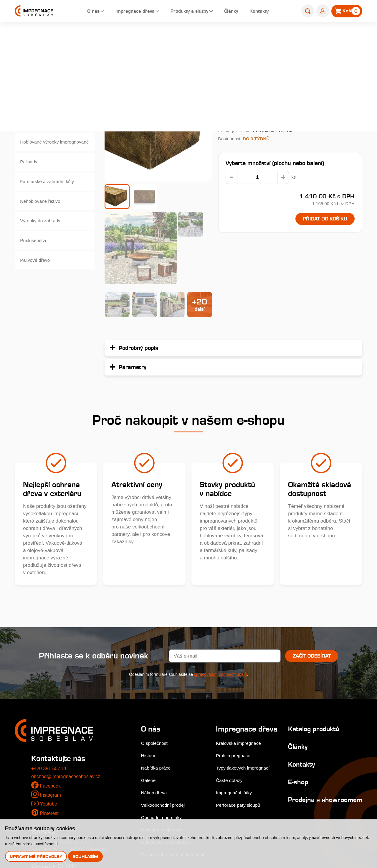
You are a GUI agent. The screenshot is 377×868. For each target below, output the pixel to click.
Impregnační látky (236, 721)
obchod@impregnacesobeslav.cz (68, 696)
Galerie (149, 700)
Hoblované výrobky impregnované (42, 148)
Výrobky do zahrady (43, 234)
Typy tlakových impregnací (246, 696)
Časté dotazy (231, 708)
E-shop (188, 37)
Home (169, 37)
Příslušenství (35, 256)
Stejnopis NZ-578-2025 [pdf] (63, 805)
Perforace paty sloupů (240, 733)
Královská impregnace (241, 671)
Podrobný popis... (239, 105)
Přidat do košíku (320, 219)
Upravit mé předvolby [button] (36, 856)
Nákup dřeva (155, 712)
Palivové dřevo (37, 277)
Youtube (49, 723)
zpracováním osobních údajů (220, 594)
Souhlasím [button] (86, 856)
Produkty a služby (186, 12)
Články (230, 12)
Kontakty (261, 12)
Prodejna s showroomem (305, 723)
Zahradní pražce (219, 37)
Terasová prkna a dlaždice (50, 84)
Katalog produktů (311, 649)
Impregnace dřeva (127, 12)
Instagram (51, 715)
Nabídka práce (157, 688)
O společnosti (156, 663)
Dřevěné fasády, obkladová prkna (51, 105)
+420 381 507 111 (52, 688)
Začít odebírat (312, 576)
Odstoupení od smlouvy (167, 762)
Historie (150, 675)
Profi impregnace (235, 684)
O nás (82, 12)
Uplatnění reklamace (164, 749)
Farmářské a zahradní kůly (50, 191)
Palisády (30, 170)
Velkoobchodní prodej (165, 725)
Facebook (51, 705)
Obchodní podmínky (163, 737)
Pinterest (50, 733)
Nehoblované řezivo (43, 213)
